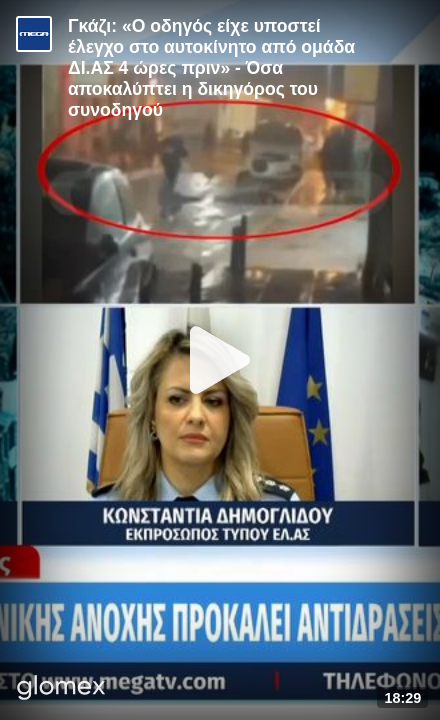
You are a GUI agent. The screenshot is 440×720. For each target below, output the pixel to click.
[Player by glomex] (61, 689)
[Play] (220, 360)
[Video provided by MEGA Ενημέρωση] (34, 34)
